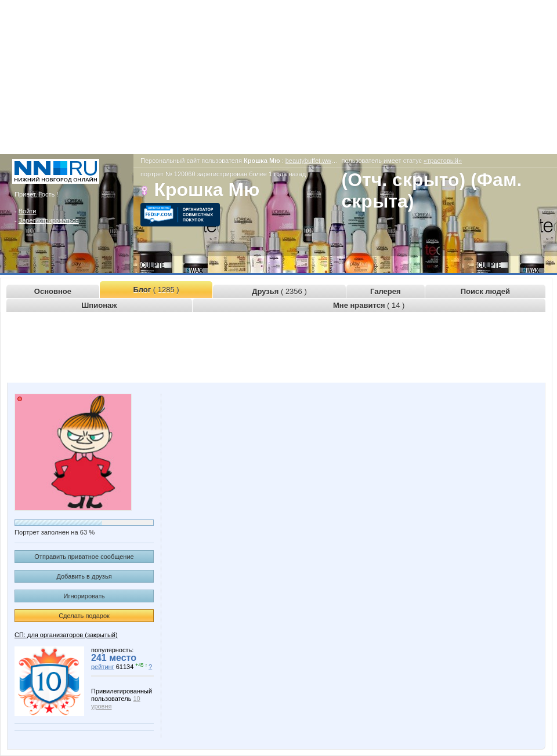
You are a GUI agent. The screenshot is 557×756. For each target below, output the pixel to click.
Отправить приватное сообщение (84, 557)
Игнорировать (84, 596)
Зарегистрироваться (49, 220)
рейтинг (103, 667)
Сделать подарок (84, 616)
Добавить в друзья (84, 576)
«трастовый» (443, 161)
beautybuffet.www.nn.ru (319, 161)
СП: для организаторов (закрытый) (66, 635)
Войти (28, 211)
